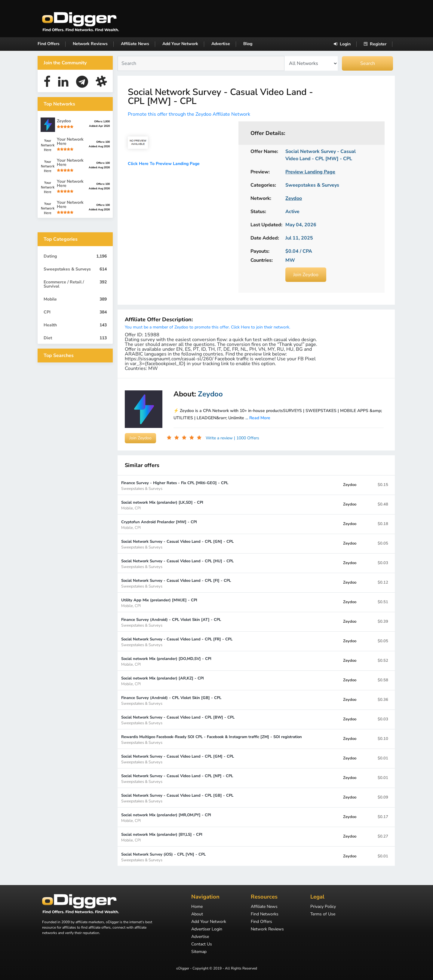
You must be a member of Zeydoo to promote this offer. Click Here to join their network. (207, 327)
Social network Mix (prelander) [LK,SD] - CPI (162, 505)
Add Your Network (180, 44)
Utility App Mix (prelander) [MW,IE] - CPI (159, 603)
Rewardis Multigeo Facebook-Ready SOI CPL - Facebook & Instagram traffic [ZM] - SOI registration (212, 739)
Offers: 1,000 (102, 121)
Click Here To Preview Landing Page (164, 164)
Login (342, 44)
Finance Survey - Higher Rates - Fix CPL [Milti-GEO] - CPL (175, 485)
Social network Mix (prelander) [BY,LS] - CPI (162, 837)
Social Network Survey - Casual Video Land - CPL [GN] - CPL (177, 544)
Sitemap (199, 952)
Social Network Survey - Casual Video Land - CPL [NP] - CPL (177, 779)
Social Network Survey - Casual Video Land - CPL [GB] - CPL (177, 798)
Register (375, 44)
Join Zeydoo (306, 275)
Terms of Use (323, 914)
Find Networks (265, 914)
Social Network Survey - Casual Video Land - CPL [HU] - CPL (177, 564)
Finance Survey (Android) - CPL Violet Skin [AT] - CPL (171, 622)
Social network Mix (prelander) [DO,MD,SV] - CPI (166, 661)
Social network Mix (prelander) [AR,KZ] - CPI (163, 681)
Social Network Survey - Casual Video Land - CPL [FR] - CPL (177, 642)
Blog (248, 44)
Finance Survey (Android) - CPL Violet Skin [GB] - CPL (171, 700)
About (197, 914)
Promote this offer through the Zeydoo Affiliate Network (189, 114)
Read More (260, 418)
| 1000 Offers (247, 438)
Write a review (220, 438)
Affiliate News (135, 44)
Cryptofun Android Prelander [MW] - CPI (159, 525)
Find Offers (49, 44)
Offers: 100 (103, 142)
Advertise (221, 44)
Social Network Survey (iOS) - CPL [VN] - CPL (163, 857)
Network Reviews (90, 44)
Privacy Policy (323, 907)
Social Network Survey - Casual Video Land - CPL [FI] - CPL (176, 583)
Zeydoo (350, 485)
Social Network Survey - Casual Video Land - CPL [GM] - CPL (178, 759)
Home (197, 907)
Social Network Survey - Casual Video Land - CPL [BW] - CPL (178, 720)
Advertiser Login (207, 930)
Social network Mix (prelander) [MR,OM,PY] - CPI (166, 818)
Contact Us (202, 945)
